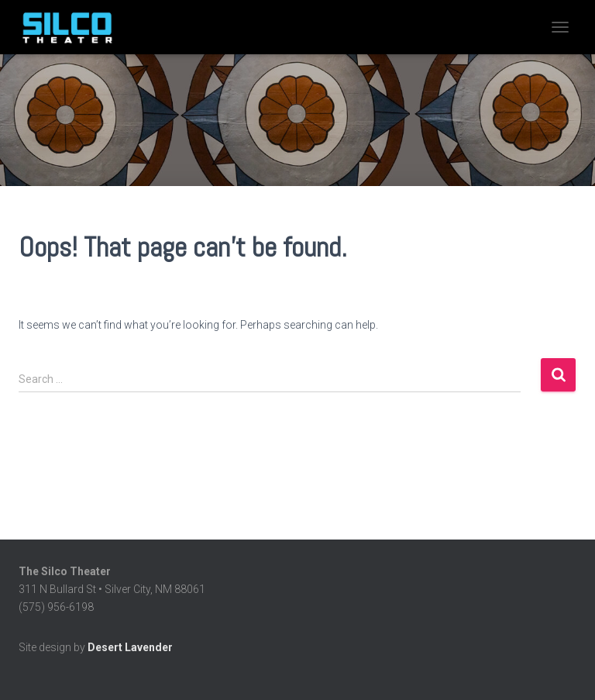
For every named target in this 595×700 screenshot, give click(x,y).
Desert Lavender (130, 647)
